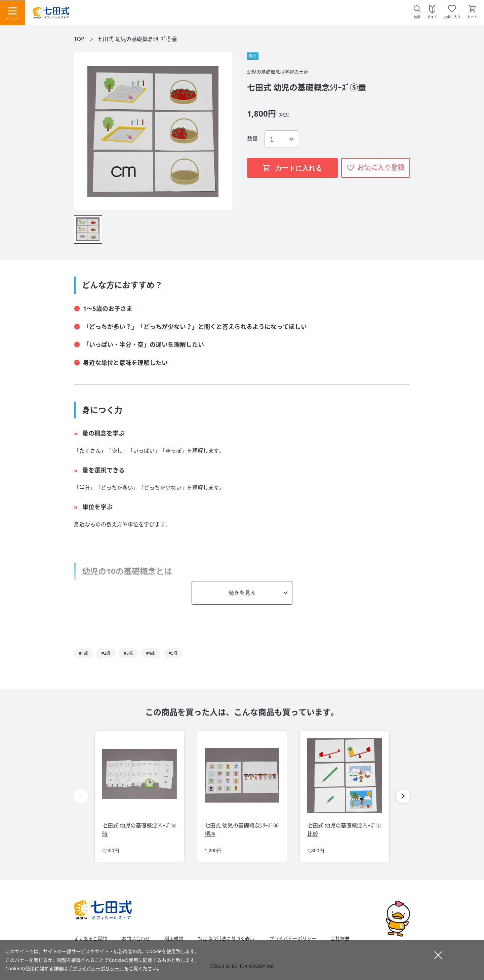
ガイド (432, 16)
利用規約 (174, 939)
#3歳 (128, 653)
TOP (79, 39)
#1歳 (84, 653)
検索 (417, 17)
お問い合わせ (136, 939)
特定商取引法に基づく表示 (226, 939)
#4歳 (151, 653)
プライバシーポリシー (293, 939)
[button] (403, 796)
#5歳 (173, 653)
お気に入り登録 (381, 168)
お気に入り (452, 16)
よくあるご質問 (90, 939)
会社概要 (340, 939)
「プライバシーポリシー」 (96, 968)
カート (472, 16)
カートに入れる (292, 168)
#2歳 (106, 653)
